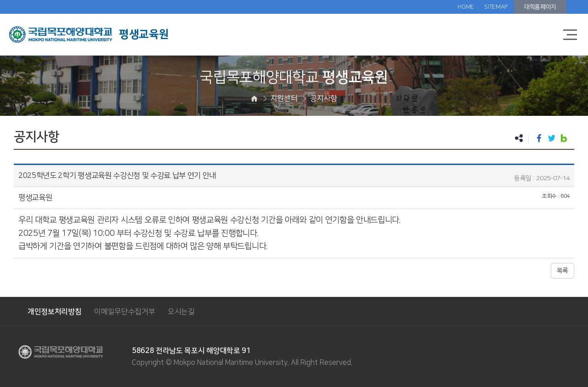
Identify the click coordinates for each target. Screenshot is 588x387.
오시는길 (181, 312)
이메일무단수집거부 (124, 312)
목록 (563, 271)
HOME (466, 7)
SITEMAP (496, 7)
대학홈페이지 (540, 7)
